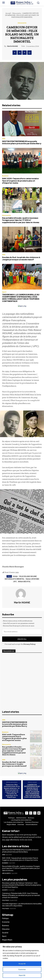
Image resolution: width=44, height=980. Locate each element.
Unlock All (22, 639)
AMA (4, 139)
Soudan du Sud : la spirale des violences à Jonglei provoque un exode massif (21, 258)
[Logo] (22, 3)
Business (5, 176)
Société (5, 890)
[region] (22, 962)
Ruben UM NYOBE (32, 579)
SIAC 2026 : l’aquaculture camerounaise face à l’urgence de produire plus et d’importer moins (20, 181)
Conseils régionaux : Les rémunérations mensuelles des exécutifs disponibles (22, 905)
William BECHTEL (24, 582)
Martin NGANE (13, 46)
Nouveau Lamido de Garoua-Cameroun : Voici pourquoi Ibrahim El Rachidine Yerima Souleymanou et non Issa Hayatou (22, 885)
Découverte (17, 13)
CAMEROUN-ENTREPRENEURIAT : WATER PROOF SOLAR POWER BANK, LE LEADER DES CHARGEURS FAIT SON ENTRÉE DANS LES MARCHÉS (32, 791)
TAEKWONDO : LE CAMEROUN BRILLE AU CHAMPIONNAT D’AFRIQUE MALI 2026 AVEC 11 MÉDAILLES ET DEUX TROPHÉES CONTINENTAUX (21, 298)
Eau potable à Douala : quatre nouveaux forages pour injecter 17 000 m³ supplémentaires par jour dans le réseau (21, 220)
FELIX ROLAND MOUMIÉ (28, 576)
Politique (5, 900)
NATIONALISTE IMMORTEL (15, 579)
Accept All (22, 964)
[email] (22, 632)
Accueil (8, 13)
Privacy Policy (29, 644)
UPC (15, 582)
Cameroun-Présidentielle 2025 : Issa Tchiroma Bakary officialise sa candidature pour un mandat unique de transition (21, 895)
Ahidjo (15, 576)
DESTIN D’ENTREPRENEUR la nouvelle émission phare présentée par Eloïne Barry (22, 142)
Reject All (22, 975)
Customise (22, 970)
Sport (4, 292)
